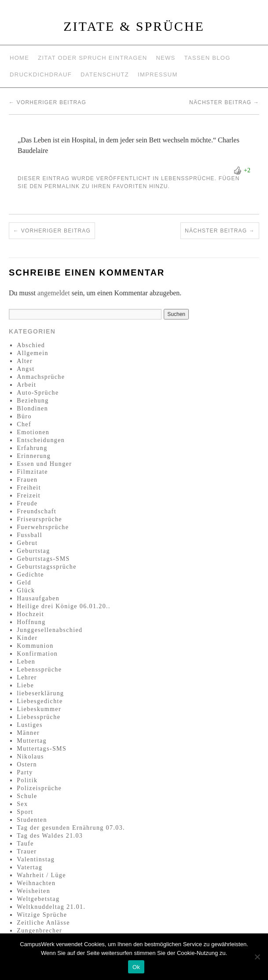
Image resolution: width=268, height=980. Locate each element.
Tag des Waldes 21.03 (50, 836)
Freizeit (29, 495)
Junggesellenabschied (50, 630)
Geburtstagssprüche (47, 567)
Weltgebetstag (38, 899)
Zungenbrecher (39, 931)
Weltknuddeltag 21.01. (51, 907)
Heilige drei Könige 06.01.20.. (64, 606)
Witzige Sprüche (42, 915)
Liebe (25, 685)
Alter (25, 361)
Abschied (31, 345)
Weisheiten (33, 891)
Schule (27, 796)
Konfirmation (37, 654)
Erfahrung (32, 448)
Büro (24, 416)
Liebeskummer (39, 709)
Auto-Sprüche (38, 393)
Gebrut (27, 543)
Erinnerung (34, 456)
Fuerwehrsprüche (43, 527)
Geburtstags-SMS (43, 559)
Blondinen (32, 408)
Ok (136, 967)
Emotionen (33, 432)
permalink (62, 186)
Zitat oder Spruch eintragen (92, 58)
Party (25, 772)
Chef (24, 424)
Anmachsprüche (41, 377)
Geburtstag (33, 551)
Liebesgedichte (40, 701)
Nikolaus (30, 757)
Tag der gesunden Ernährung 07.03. (71, 828)
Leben (26, 662)
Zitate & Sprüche (134, 26)
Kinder (27, 638)
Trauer (27, 851)
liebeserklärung (40, 693)
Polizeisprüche (39, 788)
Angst (26, 369)
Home (19, 58)
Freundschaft (37, 511)
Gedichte (30, 575)
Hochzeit (30, 614)
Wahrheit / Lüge (41, 875)
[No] (257, 957)
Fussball (29, 535)
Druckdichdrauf (41, 74)
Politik (27, 780)
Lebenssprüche (188, 178)
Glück (26, 590)
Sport (25, 812)
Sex (22, 804)
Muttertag (32, 741)
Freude (27, 503)
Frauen (27, 480)
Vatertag (29, 867)
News (165, 58)
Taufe (25, 844)
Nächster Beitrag (224, 102)
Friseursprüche (39, 519)
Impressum (158, 74)
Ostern (27, 764)
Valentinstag (36, 859)
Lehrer (27, 677)
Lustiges (30, 725)
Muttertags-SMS (42, 749)
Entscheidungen (41, 440)
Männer (28, 733)
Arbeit (26, 385)
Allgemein (33, 353)
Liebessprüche (39, 717)
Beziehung (33, 401)
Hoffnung (31, 622)
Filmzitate (32, 472)
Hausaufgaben (38, 598)
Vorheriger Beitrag (48, 102)
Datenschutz (105, 74)
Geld (24, 583)
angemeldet (54, 293)
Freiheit (29, 488)
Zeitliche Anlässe (43, 923)
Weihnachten (36, 883)
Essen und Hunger (44, 464)
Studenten (32, 820)
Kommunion (35, 646)
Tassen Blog (207, 58)
